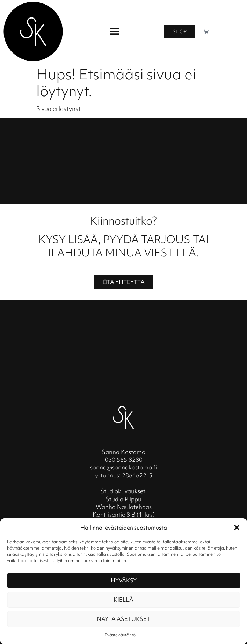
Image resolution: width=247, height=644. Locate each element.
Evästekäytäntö (120, 635)
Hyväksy (124, 580)
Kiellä (123, 600)
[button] (237, 528)
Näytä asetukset (123, 619)
